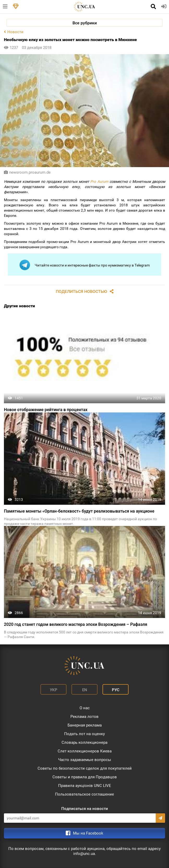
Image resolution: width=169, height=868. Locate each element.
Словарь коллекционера (84, 742)
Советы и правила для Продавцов (85, 777)
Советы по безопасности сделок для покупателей (85, 768)
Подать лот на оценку (84, 734)
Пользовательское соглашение (84, 794)
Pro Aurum (99, 181)
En (85, 690)
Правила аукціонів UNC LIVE (85, 786)
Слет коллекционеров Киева (85, 751)
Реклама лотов (84, 717)
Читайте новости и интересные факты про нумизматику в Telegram (85, 265)
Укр (54, 690)
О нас (85, 708)
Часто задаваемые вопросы (85, 760)
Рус (116, 690)
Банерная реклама (85, 725)
